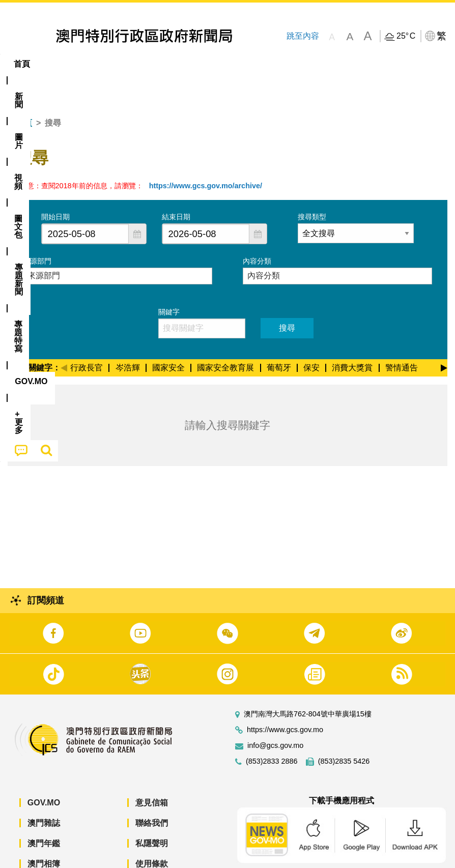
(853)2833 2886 (272, 730)
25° (406, 36)
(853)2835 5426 (344, 730)
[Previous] (64, 335)
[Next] (444, 335)
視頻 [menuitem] (131, 64)
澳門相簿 (44, 833)
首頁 (24, 92)
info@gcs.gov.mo (275, 715)
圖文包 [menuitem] (172, 64)
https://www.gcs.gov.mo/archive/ (206, 155)
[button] (137, 203)
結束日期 (176, 186)
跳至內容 (302, 36)
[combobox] (85, 203)
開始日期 (55, 186)
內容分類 (257, 230)
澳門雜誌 (44, 792)
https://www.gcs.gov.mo (285, 699)
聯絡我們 (152, 792)
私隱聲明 (152, 812)
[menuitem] (56, 64)
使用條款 (152, 833)
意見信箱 (152, 772)
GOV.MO (44, 772)
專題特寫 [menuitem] (272, 64)
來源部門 (37, 230)
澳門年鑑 (44, 812)
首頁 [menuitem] (22, 64)
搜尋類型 (312, 186)
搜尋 (287, 297)
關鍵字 (169, 281)
